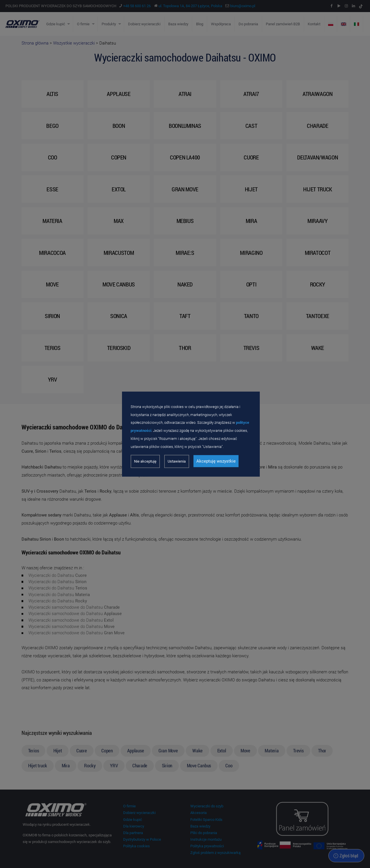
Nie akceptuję (145, 461)
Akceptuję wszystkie (216, 461)
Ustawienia (177, 461)
